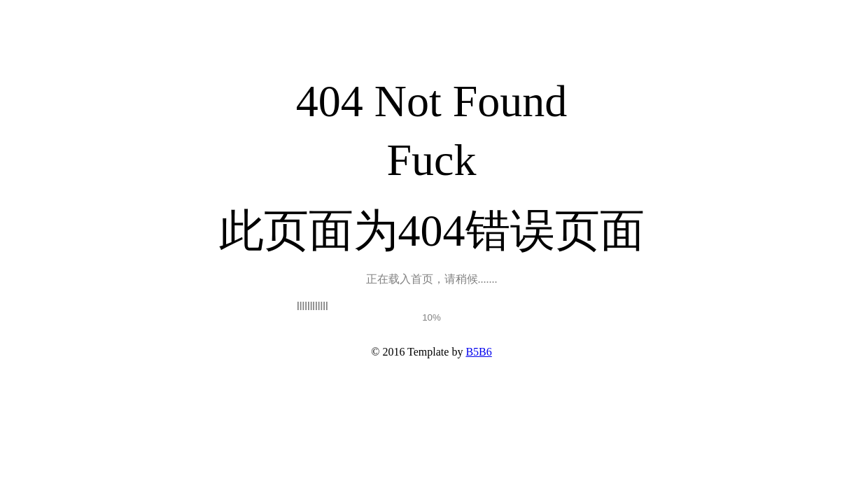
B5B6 (478, 352)
